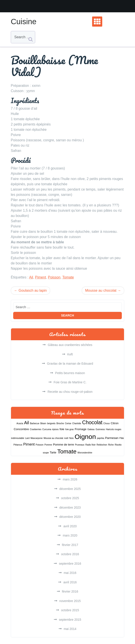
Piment (40, 277)
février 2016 (70, 591)
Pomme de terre (64, 445)
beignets (51, 423)
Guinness (100, 429)
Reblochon (102, 445)
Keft (70, 354)
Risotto (118, 445)
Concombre (21, 429)
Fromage (81, 429)
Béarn (43, 423)
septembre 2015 (70, 620)
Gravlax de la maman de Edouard (70, 364)
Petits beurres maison (70, 373)
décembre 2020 (70, 517)
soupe (46, 453)
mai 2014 (70, 629)
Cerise (68, 423)
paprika (101, 438)
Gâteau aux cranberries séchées (70, 345)
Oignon (85, 437)
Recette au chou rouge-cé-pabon (70, 392)
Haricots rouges (113, 429)
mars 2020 (70, 535)
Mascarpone (37, 438)
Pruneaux (80, 445)
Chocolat (92, 422)
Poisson (54, 277)
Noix (71, 438)
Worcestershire (85, 453)
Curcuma (47, 429)
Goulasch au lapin (33, 290)
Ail (31, 277)
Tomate (68, 277)
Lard (27, 438)
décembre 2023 (70, 508)
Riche (111, 445)
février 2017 (70, 545)
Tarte (53, 452)
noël (66, 438)
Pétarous (18, 445)
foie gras (69, 429)
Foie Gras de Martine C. (70, 382)
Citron (115, 423)
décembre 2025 (70, 489)
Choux (107, 423)
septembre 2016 (70, 564)
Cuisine (24, 21)
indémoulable (18, 438)
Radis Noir (90, 445)
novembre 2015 (70, 601)
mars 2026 (70, 479)
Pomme (48, 445)
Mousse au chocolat (101, 290)
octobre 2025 (70, 498)
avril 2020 (70, 526)
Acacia (20, 423)
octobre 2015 (70, 610)
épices (56, 429)
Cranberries (36, 429)
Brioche (60, 423)
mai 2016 (70, 573)
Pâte (122, 438)
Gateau (91, 429)
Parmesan (112, 438)
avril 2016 (70, 582)
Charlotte (77, 423)
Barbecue (35, 423)
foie (62, 429)
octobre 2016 (70, 554)
